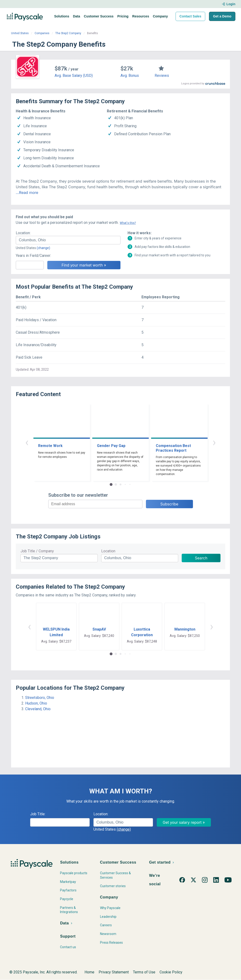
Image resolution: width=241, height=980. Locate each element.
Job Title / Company (37, 551)
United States (20, 33)
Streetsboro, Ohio (40, 698)
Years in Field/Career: (33, 256)
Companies (42, 33)
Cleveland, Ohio (38, 709)
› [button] (214, 442)
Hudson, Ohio (36, 703)
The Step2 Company (68, 33)
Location (108, 551)
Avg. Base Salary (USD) (74, 76)
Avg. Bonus (130, 76)
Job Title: (38, 814)
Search (201, 558)
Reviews (162, 76)
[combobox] (68, 240)
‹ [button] (27, 442)
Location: (23, 233)
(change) (43, 248)
